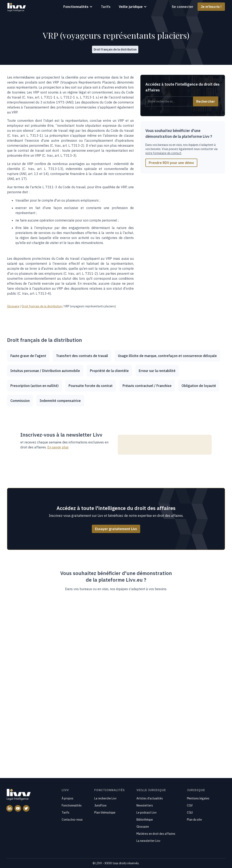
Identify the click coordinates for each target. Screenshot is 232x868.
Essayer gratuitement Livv (116, 529)
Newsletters (145, 805)
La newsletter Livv (148, 841)
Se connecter (183, 7)
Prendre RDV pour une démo (171, 163)
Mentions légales (198, 798)
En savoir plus (58, 447)
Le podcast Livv (147, 813)
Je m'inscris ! (211, 7)
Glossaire (143, 827)
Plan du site (194, 820)
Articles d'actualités (150, 798)
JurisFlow (100, 805)
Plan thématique (105, 813)
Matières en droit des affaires (156, 834)
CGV (190, 805)
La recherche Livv (105, 798)
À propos (68, 798)
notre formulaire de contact (163, 153)
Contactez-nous (72, 820)
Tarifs (106, 7)
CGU (190, 813)
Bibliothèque (145, 820)
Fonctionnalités (72, 805)
